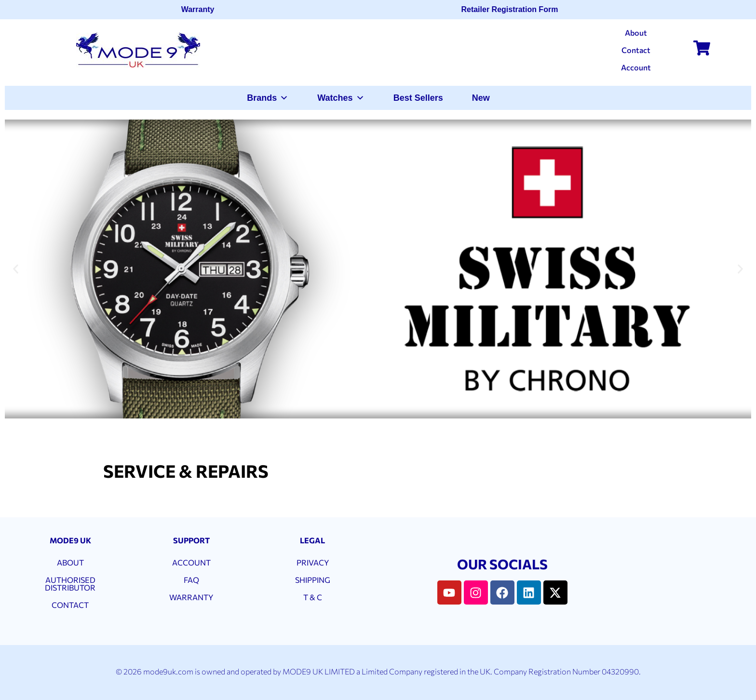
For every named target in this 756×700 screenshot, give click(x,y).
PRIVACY (313, 562)
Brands (268, 98)
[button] (16, 269)
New (481, 98)
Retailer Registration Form (513, 9)
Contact (636, 50)
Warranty (201, 9)
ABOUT (70, 562)
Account (636, 67)
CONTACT (70, 605)
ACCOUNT (191, 562)
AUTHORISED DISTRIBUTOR (70, 584)
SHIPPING (313, 580)
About (636, 33)
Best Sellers (418, 98)
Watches (341, 98)
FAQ (191, 580)
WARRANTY (191, 597)
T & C (313, 597)
